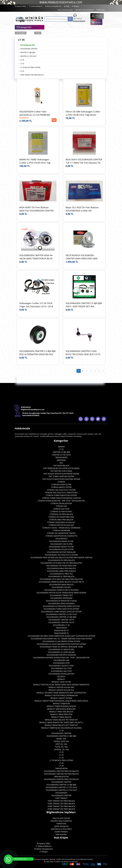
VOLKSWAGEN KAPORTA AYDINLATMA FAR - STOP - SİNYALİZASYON (61, 658)
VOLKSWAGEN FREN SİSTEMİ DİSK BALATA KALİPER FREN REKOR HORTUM (61, 557)
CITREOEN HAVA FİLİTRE (61, 484)
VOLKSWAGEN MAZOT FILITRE (61, 547)
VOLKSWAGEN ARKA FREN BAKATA (61, 571)
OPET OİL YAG (61, 744)
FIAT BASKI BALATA (61, 466)
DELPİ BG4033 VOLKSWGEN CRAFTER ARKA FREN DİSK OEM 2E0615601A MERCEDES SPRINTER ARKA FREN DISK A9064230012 (83, 257)
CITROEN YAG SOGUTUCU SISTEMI (61, 490)
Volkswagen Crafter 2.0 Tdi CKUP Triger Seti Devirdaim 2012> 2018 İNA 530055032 (36, 305)
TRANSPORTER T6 (61, 633)
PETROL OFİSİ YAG (61, 741)
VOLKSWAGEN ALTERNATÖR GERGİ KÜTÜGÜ (61, 606)
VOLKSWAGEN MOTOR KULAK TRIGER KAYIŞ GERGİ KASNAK (61, 593)
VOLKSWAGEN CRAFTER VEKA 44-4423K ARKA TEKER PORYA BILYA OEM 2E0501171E (36, 257)
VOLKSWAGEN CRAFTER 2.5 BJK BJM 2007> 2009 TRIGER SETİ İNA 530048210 (84, 305)
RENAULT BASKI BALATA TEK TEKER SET (61, 720)
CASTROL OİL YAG (61, 749)
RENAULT (61, 679)
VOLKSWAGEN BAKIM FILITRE (61, 541)
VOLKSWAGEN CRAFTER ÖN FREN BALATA (61, 774)
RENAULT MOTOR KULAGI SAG (61, 687)
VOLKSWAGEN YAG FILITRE (61, 544)
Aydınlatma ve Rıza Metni (61, 829)
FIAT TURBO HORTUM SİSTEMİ (61, 476)
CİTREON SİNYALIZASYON (61, 503)
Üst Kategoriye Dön (27, 45)
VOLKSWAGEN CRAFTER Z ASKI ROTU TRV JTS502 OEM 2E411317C (83, 353)
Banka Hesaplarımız (53, 6)
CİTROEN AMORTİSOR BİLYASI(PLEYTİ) (61, 536)
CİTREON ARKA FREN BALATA (61, 520)
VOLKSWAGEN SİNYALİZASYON (61, 674)
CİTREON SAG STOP (61, 509)
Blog (66, 6)
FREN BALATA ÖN (61, 777)
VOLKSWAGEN (61, 539)
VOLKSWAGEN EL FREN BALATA (61, 576)
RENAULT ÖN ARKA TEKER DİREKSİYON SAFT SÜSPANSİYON (61, 693)
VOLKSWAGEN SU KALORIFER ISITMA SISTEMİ (61, 641)
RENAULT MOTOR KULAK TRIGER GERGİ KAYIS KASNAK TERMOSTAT (61, 685)
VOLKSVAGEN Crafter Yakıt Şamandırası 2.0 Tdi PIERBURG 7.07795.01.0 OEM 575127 (35, 113)
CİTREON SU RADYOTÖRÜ (61, 512)
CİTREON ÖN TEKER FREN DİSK (61, 517)
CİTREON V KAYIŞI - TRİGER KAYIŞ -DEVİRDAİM (61, 528)
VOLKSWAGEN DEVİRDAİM (61, 598)
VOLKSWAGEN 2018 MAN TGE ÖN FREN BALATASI (61, 563)
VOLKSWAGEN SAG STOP (61, 671)
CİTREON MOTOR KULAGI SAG (61, 525)
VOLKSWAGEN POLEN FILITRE (61, 549)
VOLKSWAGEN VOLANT (61, 587)
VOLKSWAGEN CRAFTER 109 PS (61, 620)
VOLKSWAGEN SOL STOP (61, 668)
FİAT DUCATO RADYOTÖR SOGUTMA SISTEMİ (61, 479)
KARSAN (61, 447)
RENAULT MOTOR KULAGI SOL (61, 690)
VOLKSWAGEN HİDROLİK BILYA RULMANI (61, 590)
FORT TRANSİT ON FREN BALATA (61, 801)
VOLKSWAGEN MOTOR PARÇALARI (61, 552)
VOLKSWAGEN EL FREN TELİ (61, 574)
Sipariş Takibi (21, 6)
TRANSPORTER (61, 457)
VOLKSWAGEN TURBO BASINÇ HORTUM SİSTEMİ (61, 612)
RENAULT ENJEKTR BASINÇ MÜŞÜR (61, 706)
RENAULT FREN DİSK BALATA (61, 712)
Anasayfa (21, 33)
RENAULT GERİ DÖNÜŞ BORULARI (61, 709)
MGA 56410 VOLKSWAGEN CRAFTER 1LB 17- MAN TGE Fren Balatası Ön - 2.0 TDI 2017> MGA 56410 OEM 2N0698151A (84, 161)
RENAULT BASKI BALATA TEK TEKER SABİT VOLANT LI (61, 722)
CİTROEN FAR (61, 506)
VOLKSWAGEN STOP (61, 663)
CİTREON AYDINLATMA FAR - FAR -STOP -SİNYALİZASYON (61, 501)
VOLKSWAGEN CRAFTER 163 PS (61, 622)
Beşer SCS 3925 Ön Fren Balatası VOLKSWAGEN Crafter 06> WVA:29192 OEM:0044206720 (82, 209)
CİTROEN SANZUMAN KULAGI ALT (61, 522)
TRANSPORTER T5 (61, 630)
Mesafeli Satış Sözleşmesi (85, 10)
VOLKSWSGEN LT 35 (61, 625)
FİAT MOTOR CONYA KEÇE (61, 471)
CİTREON (61, 482)
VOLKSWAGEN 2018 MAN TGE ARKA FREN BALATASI (61, 579)
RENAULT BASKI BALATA (61, 717)
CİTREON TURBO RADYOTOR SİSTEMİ (61, 495)
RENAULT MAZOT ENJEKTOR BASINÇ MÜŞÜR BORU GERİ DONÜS (61, 701)
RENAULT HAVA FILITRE (61, 682)
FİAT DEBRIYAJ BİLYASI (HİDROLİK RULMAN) (61, 468)
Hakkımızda (101, 10)
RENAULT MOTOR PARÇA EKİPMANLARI (61, 695)
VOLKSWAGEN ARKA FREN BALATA (61, 568)
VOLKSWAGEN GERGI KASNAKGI (61, 603)
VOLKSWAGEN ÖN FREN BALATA (61, 560)
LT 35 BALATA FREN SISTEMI (30, 67)
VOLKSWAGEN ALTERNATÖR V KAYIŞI (61, 601)
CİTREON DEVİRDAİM (61, 530)
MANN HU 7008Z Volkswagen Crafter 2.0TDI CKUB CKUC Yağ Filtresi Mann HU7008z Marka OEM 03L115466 (37, 161)
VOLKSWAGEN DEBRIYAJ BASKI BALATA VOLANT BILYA (61, 582)
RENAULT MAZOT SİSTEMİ (61, 698)
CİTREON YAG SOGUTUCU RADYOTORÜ (61, 493)
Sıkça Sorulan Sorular (65, 10)
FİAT (61, 463)
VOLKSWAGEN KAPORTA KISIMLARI (61, 655)
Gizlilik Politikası (61, 832)
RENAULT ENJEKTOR (61, 704)
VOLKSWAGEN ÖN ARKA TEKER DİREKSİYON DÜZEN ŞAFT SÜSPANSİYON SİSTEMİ (61, 636)
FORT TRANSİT (61, 798)
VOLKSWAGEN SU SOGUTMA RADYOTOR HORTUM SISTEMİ (61, 644)
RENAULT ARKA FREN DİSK (61, 714)
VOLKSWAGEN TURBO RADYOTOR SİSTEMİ (61, 609)
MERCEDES (61, 460)
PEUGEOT (61, 676)
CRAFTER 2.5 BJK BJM (28, 52)
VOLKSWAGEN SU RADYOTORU (61, 649)
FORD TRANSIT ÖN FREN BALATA (32, 75)
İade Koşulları (61, 834)
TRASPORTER (61, 628)
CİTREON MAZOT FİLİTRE (61, 487)
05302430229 (79, 21)
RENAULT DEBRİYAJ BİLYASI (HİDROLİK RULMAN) (61, 728)
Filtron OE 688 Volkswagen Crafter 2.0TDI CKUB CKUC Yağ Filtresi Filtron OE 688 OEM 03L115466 (83, 113)
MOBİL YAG (61, 739)
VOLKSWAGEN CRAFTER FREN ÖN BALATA (61, 771)
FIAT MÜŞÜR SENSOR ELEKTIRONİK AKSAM (61, 474)
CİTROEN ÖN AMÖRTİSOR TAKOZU (61, 533)
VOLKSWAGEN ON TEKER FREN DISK (61, 566)
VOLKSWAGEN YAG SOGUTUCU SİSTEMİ (61, 555)
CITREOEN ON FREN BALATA (61, 514)
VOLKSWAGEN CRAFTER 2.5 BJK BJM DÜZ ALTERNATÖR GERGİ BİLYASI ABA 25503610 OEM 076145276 (37, 353)
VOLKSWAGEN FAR (61, 660)
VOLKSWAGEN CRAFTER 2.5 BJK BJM (61, 617)
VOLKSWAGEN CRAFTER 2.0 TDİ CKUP (61, 614)
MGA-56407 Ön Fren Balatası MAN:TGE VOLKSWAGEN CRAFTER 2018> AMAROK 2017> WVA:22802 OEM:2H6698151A (37, 209)
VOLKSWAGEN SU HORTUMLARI (61, 652)
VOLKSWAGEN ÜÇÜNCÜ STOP (61, 666)
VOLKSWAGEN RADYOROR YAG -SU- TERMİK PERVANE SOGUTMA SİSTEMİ (61, 639)
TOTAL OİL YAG (61, 747)
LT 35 (38, 33)
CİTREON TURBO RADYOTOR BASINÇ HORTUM (61, 498)
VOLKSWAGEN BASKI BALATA (61, 585)
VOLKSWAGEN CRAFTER (29, 49)
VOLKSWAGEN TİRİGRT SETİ (61, 595)
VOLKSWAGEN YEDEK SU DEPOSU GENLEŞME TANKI (61, 647)
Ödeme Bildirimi (36, 6)
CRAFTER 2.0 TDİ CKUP (28, 56)
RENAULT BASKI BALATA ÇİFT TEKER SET (61, 725)
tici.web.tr (57, 862)
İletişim (75, 6)
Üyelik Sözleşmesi (61, 826)
